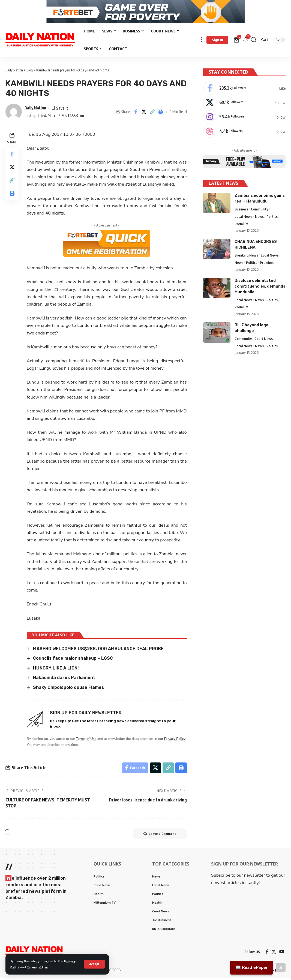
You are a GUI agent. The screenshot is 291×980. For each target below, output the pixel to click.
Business (241, 211)
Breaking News (246, 257)
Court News (264, 340)
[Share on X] (144, 114)
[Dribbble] (244, 133)
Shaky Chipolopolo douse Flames (68, 690)
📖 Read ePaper (251, 967)
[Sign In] (217, 43)
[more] (201, 42)
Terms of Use (38, 967)
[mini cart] (237, 43)
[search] (254, 42)
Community (259, 211)
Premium (241, 226)
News (259, 218)
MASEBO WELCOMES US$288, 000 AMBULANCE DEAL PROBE (98, 651)
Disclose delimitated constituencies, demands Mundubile (260, 288)
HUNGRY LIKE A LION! (56, 671)
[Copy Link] (152, 114)
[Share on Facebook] (136, 114)
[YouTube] (282, 955)
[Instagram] (244, 119)
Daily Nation (35, 110)
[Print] (161, 114)
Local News (243, 218)
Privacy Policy (175, 741)
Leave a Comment (160, 837)
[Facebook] (244, 90)
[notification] (245, 42)
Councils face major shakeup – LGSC (73, 661)
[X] (244, 104)
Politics (272, 218)
